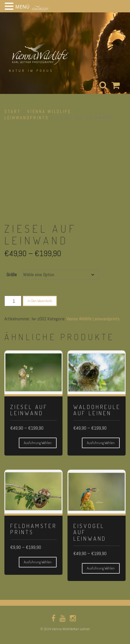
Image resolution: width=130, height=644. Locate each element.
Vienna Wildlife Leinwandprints (93, 319)
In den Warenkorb (40, 301)
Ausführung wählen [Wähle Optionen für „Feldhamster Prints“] (38, 562)
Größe (12, 275)
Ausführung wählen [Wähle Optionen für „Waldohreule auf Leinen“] (101, 443)
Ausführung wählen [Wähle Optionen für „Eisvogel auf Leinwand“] (101, 568)
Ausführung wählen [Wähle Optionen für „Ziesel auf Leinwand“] (38, 443)
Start (12, 112)
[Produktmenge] (13, 301)
